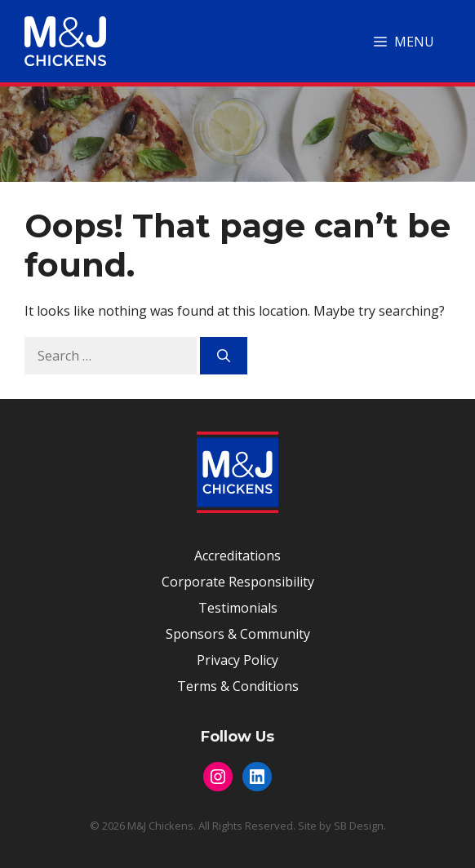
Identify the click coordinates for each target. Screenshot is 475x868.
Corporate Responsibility (238, 582)
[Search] (224, 356)
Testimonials (238, 608)
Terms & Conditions (238, 686)
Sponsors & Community (238, 634)
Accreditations (237, 556)
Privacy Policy (237, 660)
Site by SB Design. (342, 826)
